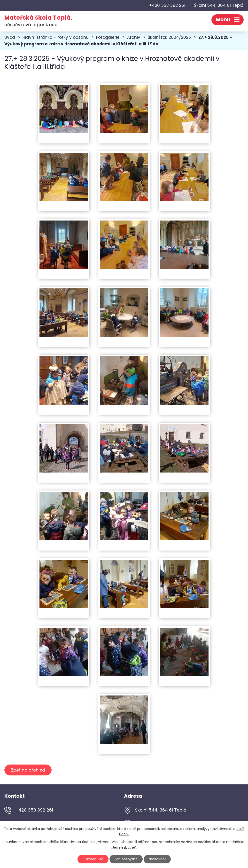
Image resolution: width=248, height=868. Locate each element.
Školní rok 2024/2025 (169, 37)
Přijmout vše (93, 859)
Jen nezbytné (126, 859)
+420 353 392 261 (167, 5)
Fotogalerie (108, 37)
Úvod (10, 37)
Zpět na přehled (28, 770)
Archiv (134, 37)
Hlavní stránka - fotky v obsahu (56, 37)
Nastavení (157, 859)
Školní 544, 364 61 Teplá (219, 5)
